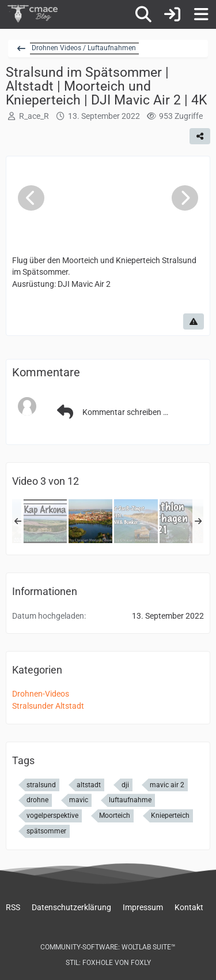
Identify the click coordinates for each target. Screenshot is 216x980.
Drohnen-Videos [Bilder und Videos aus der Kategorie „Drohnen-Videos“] (41, 694)
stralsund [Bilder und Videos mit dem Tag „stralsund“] (41, 785)
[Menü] (201, 14)
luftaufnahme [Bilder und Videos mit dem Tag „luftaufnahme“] (130, 800)
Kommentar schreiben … (111, 412)
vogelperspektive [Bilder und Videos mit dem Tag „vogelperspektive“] (52, 816)
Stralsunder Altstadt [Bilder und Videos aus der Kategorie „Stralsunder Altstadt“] (48, 706)
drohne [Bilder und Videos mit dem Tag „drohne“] (37, 800)
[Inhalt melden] (194, 321)
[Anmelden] (172, 14)
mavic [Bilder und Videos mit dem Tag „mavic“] (79, 800)
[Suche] (143, 14)
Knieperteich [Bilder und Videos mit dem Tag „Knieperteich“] (170, 816)
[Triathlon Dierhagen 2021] (181, 521)
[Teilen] (200, 136)
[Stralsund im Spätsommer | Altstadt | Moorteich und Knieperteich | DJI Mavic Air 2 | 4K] (90, 521)
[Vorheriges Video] (31, 198)
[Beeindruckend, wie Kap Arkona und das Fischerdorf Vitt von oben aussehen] (45, 521)
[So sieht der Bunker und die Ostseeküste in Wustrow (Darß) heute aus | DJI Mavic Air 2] (136, 521)
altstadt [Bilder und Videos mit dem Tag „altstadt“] (89, 785)
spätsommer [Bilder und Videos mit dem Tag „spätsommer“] (46, 831)
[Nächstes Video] (185, 198)
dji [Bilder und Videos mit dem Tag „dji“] (125, 785)
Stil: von (108, 963)
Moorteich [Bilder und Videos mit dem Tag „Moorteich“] (115, 816)
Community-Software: (108, 947)
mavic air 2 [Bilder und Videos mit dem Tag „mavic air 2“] (167, 785)
